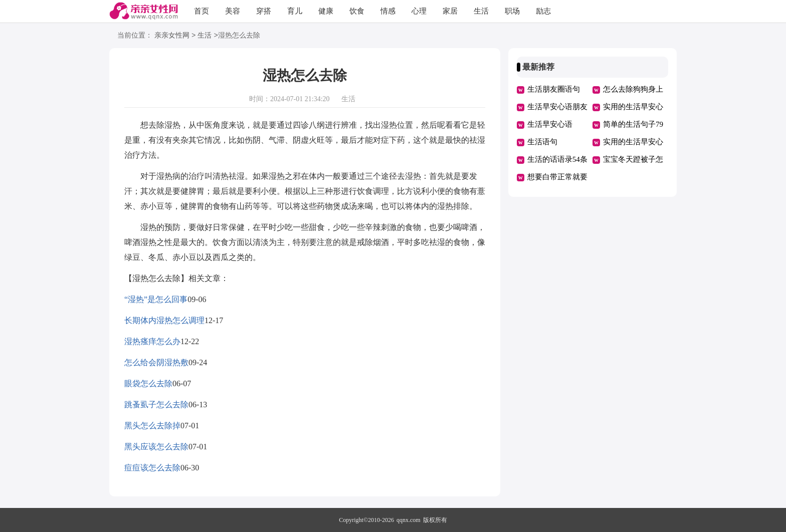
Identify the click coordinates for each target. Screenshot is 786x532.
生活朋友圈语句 (554, 89)
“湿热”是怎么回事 (156, 299)
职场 (512, 11)
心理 (419, 11)
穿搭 (264, 11)
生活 (481, 11)
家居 (450, 11)
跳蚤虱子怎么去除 (156, 405)
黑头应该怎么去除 (156, 447)
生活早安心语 (550, 124)
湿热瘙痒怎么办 (152, 341)
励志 (543, 11)
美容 (233, 11)
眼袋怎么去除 (148, 383)
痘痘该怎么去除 (152, 468)
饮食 (357, 11)
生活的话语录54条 (557, 159)
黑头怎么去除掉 (152, 426)
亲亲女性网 (172, 36)
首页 (202, 11)
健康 (326, 11)
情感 (388, 11)
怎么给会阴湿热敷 (156, 362)
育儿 (295, 11)
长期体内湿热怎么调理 (164, 320)
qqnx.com (409, 520)
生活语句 (542, 142)
